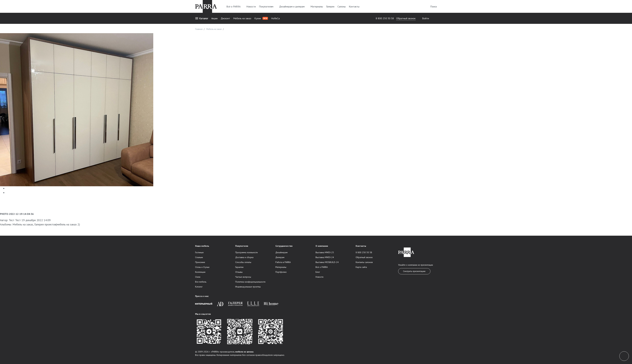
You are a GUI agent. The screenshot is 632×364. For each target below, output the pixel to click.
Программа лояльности (246, 252)
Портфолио (281, 272)
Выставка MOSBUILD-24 (327, 262)
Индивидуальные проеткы (248, 287)
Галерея (330, 6)
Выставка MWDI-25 (325, 252)
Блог (318, 272)
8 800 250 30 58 (385, 18)
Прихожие (200, 262)
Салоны (342, 6)
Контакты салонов (364, 262)
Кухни (261, 18)
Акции (214, 18)
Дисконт (225, 18)
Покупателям (267, 6)
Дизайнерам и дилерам (293, 6)
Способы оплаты (243, 262)
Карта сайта (361, 267)
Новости (251, 6)
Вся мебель (201, 282)
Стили (198, 277)
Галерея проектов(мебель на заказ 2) (57, 224)
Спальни (199, 257)
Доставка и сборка (244, 257)
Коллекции (200, 272)
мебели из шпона (244, 352)
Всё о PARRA (235, 6)
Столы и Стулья (202, 267)
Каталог (202, 18)
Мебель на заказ (242, 18)
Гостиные (199, 252)
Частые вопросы (243, 277)
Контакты (354, 6)
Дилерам (280, 257)
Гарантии (239, 267)
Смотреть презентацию (414, 271)
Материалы (317, 6)
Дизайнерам (281, 252)
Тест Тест (15, 220)
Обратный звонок (406, 18)
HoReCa (275, 18)
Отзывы (239, 272)
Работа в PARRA (283, 262)
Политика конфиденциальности (250, 282)
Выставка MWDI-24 (325, 257)
